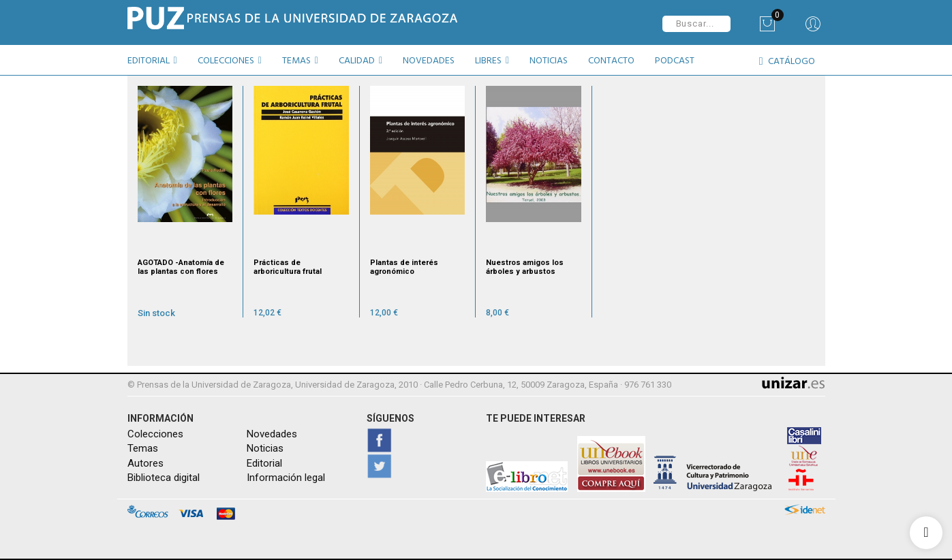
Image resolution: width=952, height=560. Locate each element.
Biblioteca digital (164, 478)
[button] (157, 63)
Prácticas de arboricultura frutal (288, 266)
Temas (143, 448)
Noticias (265, 448)
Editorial (264, 463)
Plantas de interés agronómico (404, 266)
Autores (145, 463)
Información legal (286, 478)
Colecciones (155, 433)
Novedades (272, 433)
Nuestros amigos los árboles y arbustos (525, 266)
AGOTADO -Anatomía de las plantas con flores (181, 266)
